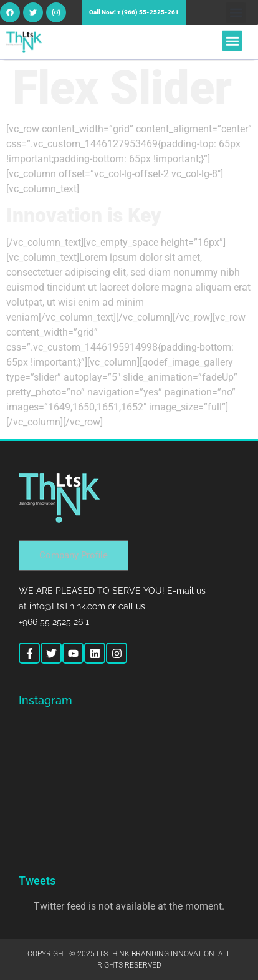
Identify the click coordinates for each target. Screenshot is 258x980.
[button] (236, 13)
